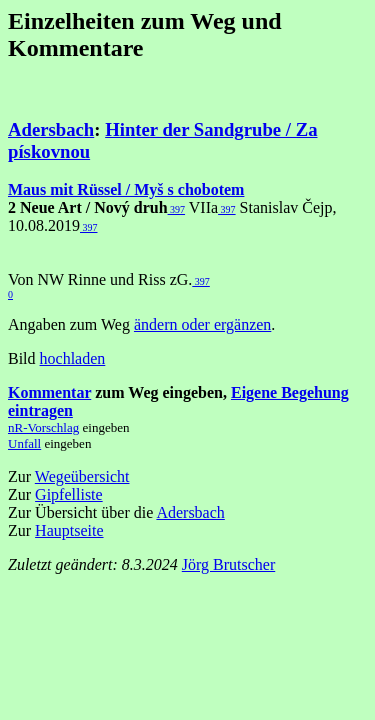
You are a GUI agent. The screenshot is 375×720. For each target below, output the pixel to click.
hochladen (73, 358)
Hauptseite (69, 530)
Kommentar (49, 392)
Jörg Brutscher (228, 564)
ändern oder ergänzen (202, 324)
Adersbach (51, 129)
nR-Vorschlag (43, 427)
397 (177, 209)
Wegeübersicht (82, 476)
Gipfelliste (69, 494)
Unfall (24, 443)
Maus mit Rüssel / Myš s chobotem (126, 189)
